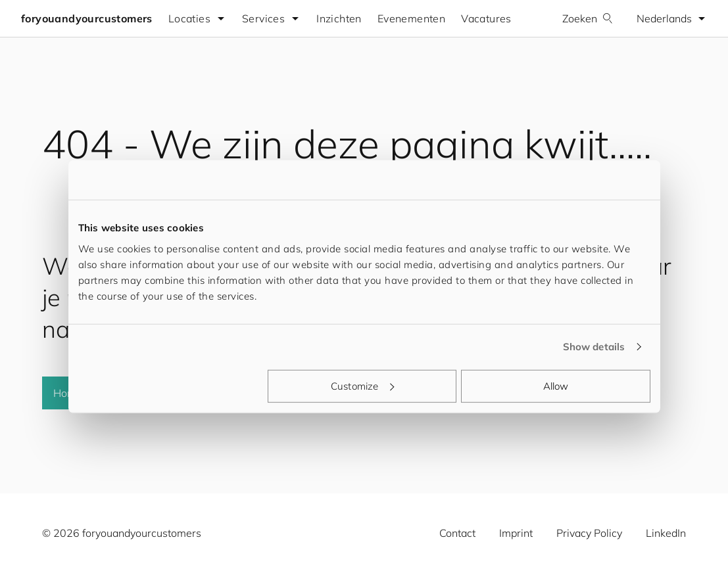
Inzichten (339, 18)
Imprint (516, 533)
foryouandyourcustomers (87, 18)
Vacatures (486, 18)
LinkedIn (666, 533)
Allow (556, 385)
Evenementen (411, 18)
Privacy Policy (589, 533)
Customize (362, 385)
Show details (594, 347)
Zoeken (588, 18)
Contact (457, 533)
